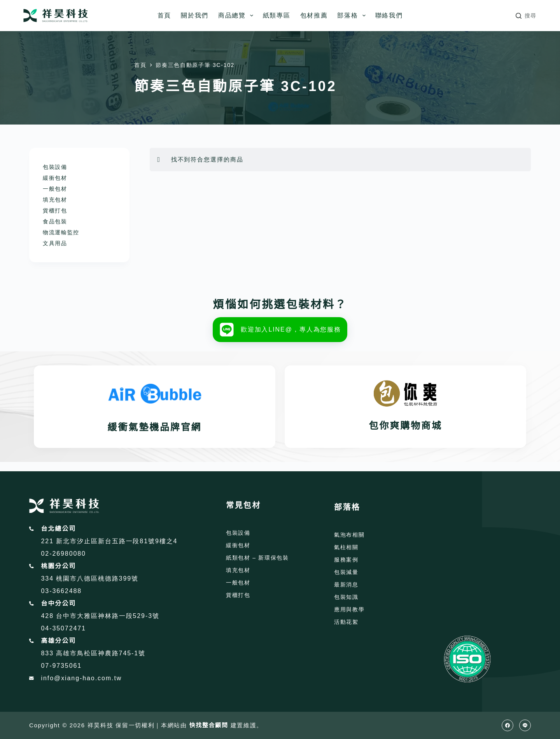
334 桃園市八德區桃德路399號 (90, 578)
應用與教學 (349, 609)
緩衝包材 (55, 178)
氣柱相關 (346, 547)
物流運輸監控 (61, 232)
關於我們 (195, 15)
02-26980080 (64, 554)
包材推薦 (314, 15)
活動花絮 (346, 622)
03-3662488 (62, 591)
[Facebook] (507, 725)
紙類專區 (277, 15)
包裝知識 (346, 597)
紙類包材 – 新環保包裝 (257, 558)
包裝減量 (346, 572)
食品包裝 (55, 221)
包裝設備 (55, 167)
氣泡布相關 (349, 535)
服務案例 (346, 560)
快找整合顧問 (209, 725)
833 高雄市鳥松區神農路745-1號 (94, 653)
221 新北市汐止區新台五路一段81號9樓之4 (109, 541)
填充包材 (55, 200)
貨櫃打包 (55, 211)
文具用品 (55, 243)
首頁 (164, 15)
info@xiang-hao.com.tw (82, 678)
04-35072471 (64, 628)
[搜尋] (526, 16)
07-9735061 (62, 666)
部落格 (353, 16)
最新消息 (346, 585)
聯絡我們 (389, 15)
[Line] (525, 725)
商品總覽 (237, 16)
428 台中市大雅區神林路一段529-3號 (100, 616)
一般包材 (55, 189)
